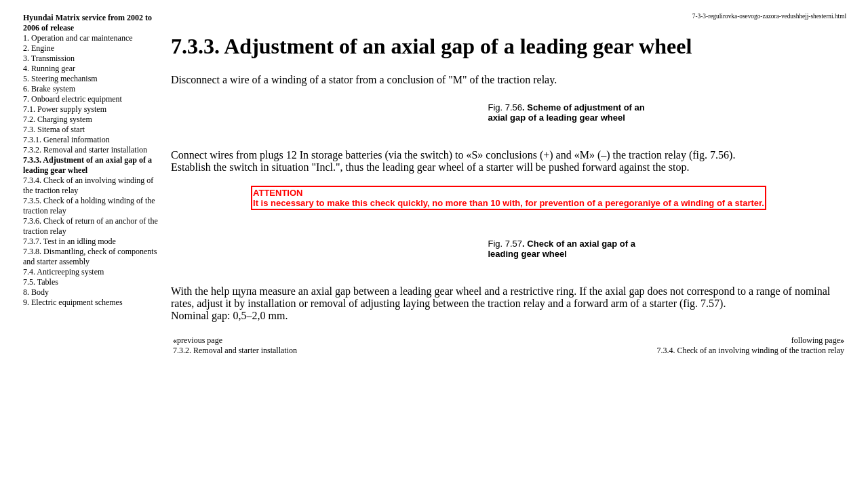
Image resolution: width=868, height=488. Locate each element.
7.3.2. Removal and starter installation (85, 150)
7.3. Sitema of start (54, 129)
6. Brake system (49, 89)
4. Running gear (49, 68)
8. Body (36, 292)
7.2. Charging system (58, 119)
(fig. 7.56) (711, 155)
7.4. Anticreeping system (63, 272)
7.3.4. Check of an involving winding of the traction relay (750, 350)
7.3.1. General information (66, 140)
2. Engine (39, 48)
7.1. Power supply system (65, 109)
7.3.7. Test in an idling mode (70, 241)
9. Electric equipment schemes (73, 302)
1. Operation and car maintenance (78, 38)
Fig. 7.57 (506, 244)
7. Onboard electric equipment (73, 99)
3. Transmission (49, 58)
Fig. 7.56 (506, 107)
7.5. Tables (41, 282)
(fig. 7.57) (701, 303)
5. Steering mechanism (60, 79)
